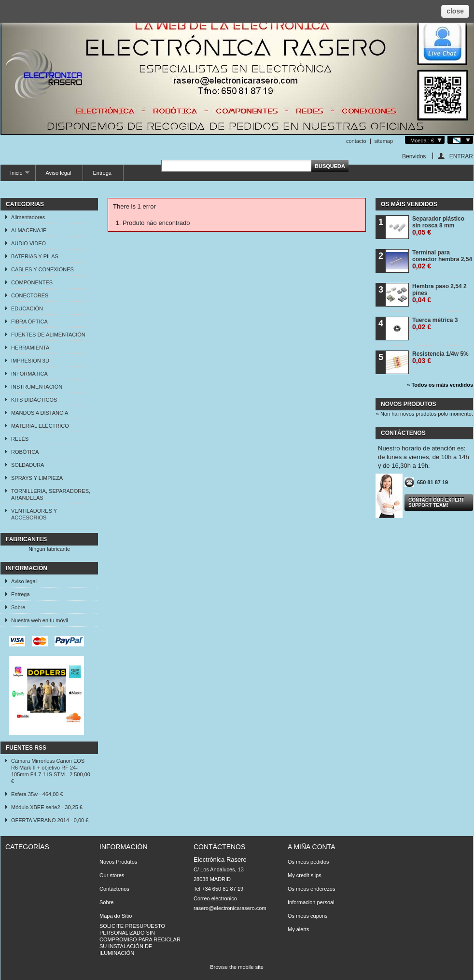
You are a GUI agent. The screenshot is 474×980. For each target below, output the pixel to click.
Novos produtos (408, 404)
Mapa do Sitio (116, 916)
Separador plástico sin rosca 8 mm (438, 226)
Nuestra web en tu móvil (40, 620)
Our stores (112, 875)
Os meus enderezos (311, 889)
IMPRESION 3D (30, 361)
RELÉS (20, 439)
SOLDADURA (28, 465)
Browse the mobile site (237, 967)
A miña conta (312, 847)
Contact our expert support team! (436, 503)
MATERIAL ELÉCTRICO (40, 426)
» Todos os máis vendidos (440, 385)
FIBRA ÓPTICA (29, 322)
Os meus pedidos (308, 862)
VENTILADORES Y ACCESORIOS (34, 514)
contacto (356, 141)
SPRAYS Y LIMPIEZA (37, 478)
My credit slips (305, 875)
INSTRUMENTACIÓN (37, 387)
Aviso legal (58, 173)
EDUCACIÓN (27, 308)
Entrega (102, 173)
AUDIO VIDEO (28, 243)
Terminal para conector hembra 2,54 (442, 259)
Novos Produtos (118, 862)
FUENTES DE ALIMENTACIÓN (48, 335)
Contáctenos (114, 889)
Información (27, 568)
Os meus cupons (308, 916)
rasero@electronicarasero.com (230, 908)
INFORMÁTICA (29, 374)
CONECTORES (30, 295)
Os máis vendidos (409, 204)
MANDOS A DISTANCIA (40, 413)
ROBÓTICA (25, 452)
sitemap (384, 141)
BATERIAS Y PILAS (35, 256)
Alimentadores (28, 217)
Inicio (15, 175)
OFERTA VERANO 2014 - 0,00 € (50, 820)
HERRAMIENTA (30, 348)
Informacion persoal (311, 902)
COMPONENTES (32, 282)
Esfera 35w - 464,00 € (37, 794)
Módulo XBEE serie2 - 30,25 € (47, 807)
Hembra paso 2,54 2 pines (439, 293)
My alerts (299, 929)
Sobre (18, 607)
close (455, 11)
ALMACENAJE (29, 230)
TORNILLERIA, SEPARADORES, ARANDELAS (51, 494)
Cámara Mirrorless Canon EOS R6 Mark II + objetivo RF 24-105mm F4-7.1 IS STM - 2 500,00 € (51, 771)
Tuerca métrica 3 (435, 324)
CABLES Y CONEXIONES (42, 269)
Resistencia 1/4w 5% (440, 357)
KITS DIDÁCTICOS (34, 400)
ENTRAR (461, 156)
